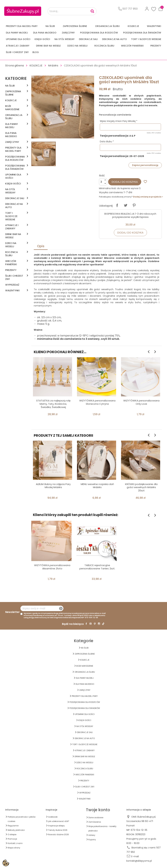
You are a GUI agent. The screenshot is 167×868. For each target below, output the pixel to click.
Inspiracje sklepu (56, 826)
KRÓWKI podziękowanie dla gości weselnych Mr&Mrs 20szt (141, 487)
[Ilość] (103, 182)
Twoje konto (98, 810)
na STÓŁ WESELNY (65, 39)
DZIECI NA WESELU (77, 46)
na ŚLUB (50, 26)
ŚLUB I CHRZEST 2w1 (17, 52)
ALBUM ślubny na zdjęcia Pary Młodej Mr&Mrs (53, 486)
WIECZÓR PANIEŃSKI (132, 46)
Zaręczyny (68, 33)
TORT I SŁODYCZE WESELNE (146, 39)
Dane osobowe (96, 817)
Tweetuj (126, 205)
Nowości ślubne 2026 (58, 834)
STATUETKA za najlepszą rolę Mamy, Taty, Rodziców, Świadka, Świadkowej (53, 404)
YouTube (91, 624)
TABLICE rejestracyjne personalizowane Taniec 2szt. (97, 567)
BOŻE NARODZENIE (12, 108)
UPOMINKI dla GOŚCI (18, 39)
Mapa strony (14, 848)
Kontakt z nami (15, 843)
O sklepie (12, 834)
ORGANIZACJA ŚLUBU (107, 26)
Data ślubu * (107, 141)
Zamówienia (95, 822)
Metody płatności (16, 830)
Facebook (86, 624)
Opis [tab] (41, 246)
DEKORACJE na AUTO (114, 39)
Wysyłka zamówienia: (111, 192)
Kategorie (16, 78)
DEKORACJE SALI (88, 39)
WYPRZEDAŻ (12, 285)
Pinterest (134, 205)
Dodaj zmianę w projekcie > (148, 197)
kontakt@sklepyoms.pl (139, 861)
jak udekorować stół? (59, 821)
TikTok (103, 624)
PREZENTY (156, 46)
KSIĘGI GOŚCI (42, 39)
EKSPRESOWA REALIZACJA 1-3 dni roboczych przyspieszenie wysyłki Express (130, 215)
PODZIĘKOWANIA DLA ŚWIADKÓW (142, 33)
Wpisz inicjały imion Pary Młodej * (119, 121)
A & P (132, 136)
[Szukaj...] (72, 11)
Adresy (92, 835)
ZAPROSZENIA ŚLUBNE (75, 26)
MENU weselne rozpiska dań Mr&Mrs (97, 486)
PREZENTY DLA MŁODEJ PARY (22, 26)
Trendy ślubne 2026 (58, 830)
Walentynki (154, 26)
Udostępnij (117, 205)
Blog (36, 52)
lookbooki (53, 817)
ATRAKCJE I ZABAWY (18, 46)
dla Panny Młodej (17, 33)
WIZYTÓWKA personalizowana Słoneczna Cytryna (97, 402)
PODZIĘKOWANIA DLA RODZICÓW (99, 33)
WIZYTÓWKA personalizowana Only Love (141, 402)
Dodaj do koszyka (125, 182)
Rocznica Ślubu (104, 46)
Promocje (12, 839)
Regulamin (13, 826)
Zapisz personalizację (145, 165)
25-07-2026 (137, 156)
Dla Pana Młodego (45, 33)
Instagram (99, 624)
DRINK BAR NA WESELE (48, 46)
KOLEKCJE (133, 26)
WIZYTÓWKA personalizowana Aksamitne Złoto (52, 567)
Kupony (92, 840)
